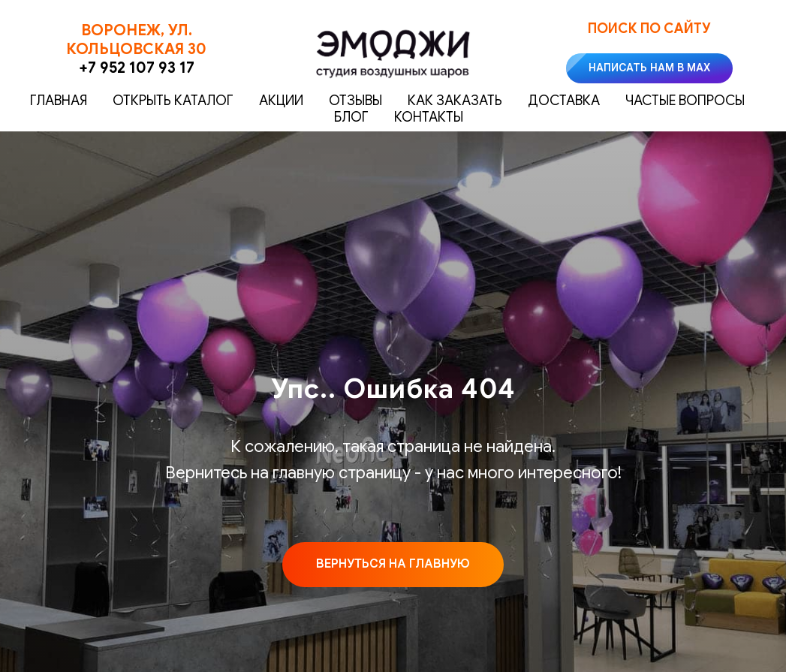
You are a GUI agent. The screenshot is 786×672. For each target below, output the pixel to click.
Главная (59, 101)
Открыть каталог (173, 101)
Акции (281, 101)
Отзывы (355, 101)
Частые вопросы (685, 101)
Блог (351, 117)
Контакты (429, 117)
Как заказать (455, 101)
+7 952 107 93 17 (137, 68)
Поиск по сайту (649, 29)
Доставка (564, 101)
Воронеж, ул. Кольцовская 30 (136, 40)
